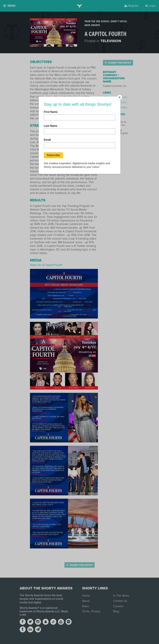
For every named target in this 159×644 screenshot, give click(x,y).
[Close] (120, 97)
